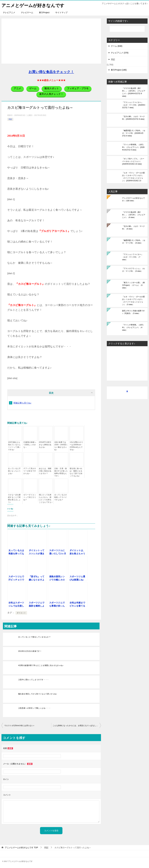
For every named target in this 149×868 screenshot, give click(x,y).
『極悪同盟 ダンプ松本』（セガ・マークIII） (134, 133)
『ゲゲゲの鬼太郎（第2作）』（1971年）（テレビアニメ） (134, 92)
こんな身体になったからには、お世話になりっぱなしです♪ (77, 725)
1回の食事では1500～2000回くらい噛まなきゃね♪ (61, 446)
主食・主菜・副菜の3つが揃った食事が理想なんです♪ (61, 472)
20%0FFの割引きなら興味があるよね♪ (45, 445)
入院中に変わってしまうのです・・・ (34, 680)
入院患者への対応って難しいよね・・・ (34, 708)
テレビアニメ (9, 12)
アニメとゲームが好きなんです (33, 5)
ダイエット (21, 613)
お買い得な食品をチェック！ (51, 72)
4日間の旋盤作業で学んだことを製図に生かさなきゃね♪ (41, 665)
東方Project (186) (119, 70)
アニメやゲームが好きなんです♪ (133, 199)
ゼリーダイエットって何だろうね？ (30, 497)
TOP (21, 847)
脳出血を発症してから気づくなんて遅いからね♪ (38, 694)
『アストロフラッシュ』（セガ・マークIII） (133, 270)
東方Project (44, 12)
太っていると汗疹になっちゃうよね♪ (14, 471)
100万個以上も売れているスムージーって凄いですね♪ (14, 446)
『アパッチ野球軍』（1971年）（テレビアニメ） (133, 147)
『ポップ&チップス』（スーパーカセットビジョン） (133, 161)
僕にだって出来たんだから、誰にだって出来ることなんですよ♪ (46, 498)
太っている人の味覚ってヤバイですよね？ (61, 497)
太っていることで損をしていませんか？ (34, 637)
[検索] (127, 29)
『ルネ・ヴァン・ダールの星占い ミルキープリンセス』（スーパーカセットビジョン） (133, 177)
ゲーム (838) (117, 46)
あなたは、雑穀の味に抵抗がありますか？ (45, 471)
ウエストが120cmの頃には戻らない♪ (19, 725)
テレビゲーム (27, 12)
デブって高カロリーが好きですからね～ (30, 471)
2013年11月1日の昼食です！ (30, 651)
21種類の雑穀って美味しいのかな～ (30, 445)
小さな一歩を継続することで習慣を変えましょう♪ (14, 498)
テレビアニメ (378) (120, 53)
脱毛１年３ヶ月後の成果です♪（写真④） (133, 312)
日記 (10, 119)
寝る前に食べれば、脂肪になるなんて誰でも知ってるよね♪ (76, 472)
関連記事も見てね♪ (22, 403)
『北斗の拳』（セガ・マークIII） (133, 118)
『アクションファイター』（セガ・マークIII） (134, 105)
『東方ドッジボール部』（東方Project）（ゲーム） (133, 285)
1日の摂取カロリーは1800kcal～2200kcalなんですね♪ (77, 446)
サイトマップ (61, 12)
